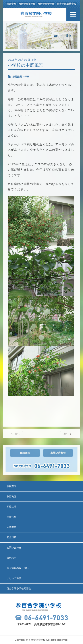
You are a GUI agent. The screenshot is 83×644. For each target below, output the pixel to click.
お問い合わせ (14, 548)
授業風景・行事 (21, 77)
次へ (66, 434)
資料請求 (12, 558)
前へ (17, 434)
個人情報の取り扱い (18, 568)
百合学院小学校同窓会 (19, 588)
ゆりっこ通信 (14, 578)
